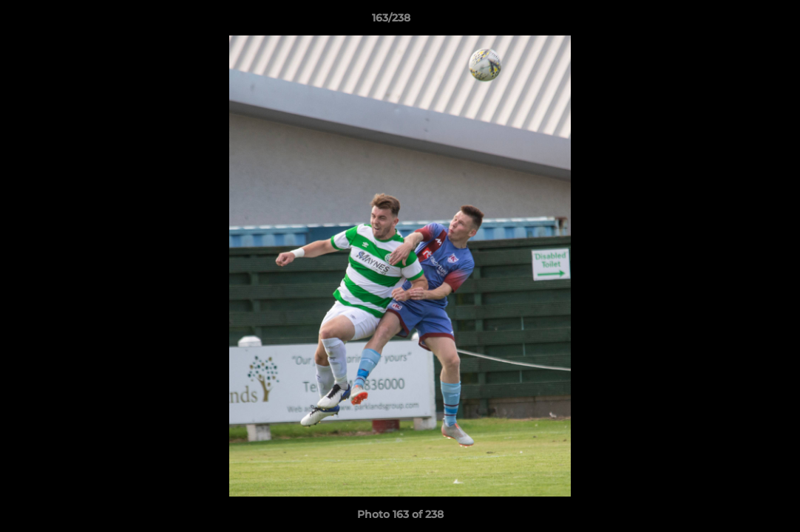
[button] (738, 21)
